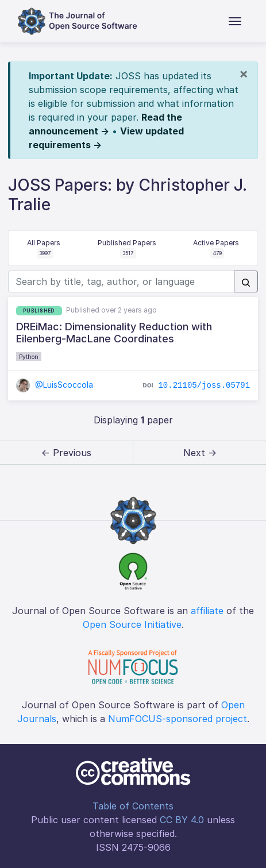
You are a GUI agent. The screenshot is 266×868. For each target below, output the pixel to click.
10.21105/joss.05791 (204, 385)
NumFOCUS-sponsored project (178, 719)
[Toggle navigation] (235, 21)
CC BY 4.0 (182, 820)
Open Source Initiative (132, 624)
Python (29, 357)
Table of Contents (133, 806)
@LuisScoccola (55, 385)
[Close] (244, 74)
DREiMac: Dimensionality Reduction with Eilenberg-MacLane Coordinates (114, 333)
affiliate (207, 611)
